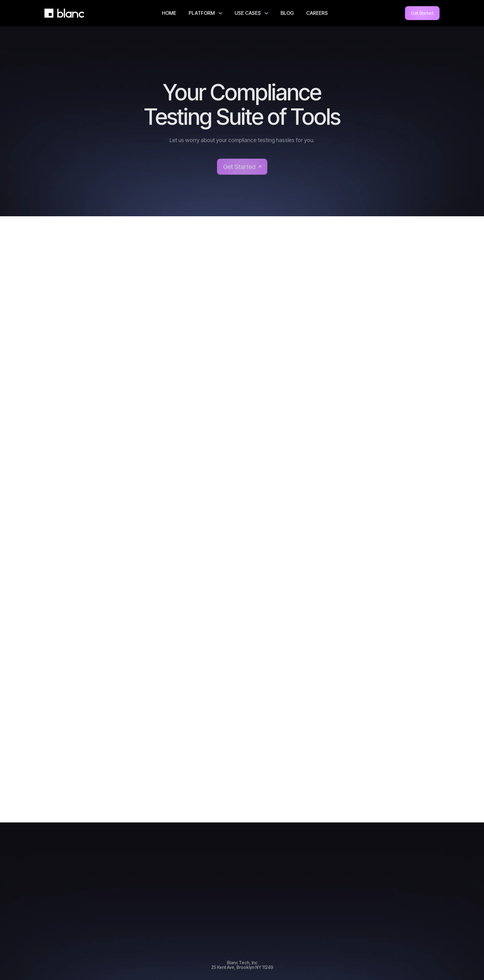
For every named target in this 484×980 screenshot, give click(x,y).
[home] (65, 13)
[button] (205, 13)
